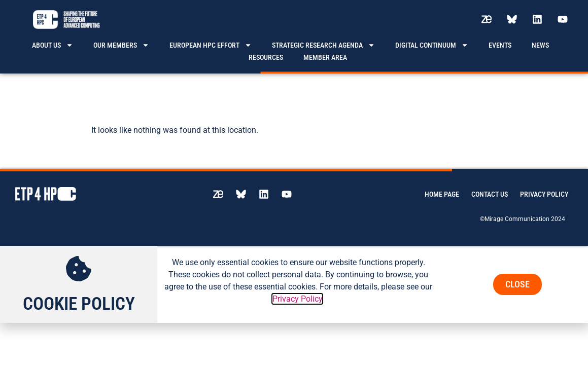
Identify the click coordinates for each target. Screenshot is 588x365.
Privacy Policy (544, 188)
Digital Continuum (432, 45)
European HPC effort (211, 45)
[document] (294, 278)
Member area (325, 57)
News (540, 45)
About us (53, 45)
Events (500, 45)
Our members (121, 45)
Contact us (490, 188)
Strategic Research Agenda (323, 45)
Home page (442, 188)
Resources (266, 57)
